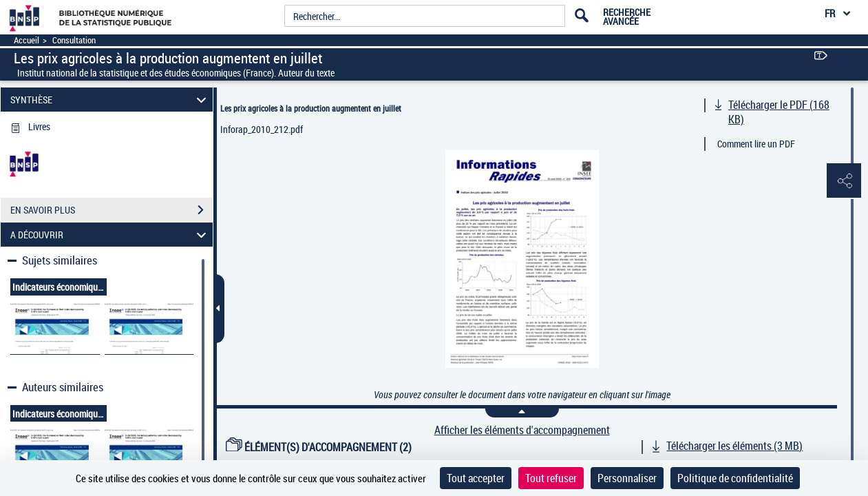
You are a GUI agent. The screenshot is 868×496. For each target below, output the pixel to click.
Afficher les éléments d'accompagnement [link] (522, 430)
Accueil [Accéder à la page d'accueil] (27, 40)
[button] (844, 181)
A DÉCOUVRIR (110, 235)
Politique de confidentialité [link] (735, 478)
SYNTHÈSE (110, 100)
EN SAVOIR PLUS (112, 210)
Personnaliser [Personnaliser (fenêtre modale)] (627, 478)
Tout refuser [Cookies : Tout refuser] (551, 478)
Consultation (74, 40)
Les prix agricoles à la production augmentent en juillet (311, 108)
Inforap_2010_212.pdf (262, 129)
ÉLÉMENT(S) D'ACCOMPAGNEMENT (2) (319, 447)
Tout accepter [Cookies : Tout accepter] (476, 478)
